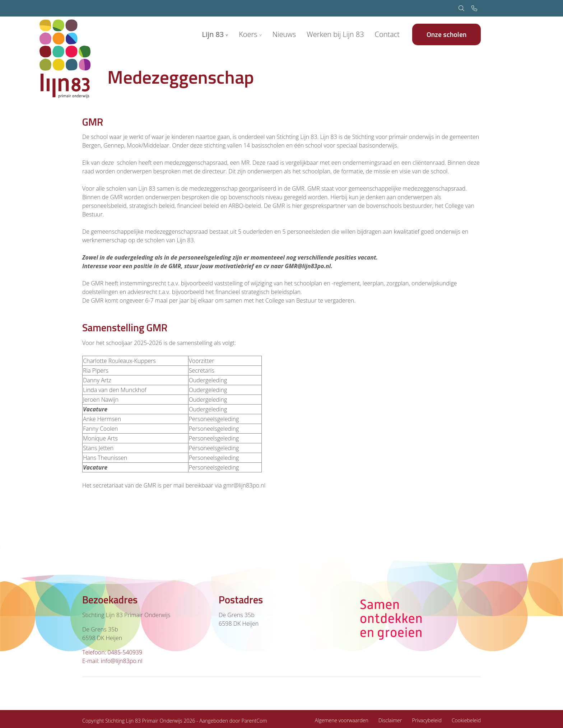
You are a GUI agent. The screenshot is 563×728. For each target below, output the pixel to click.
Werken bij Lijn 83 (335, 34)
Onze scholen (446, 34)
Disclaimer (390, 720)
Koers (248, 34)
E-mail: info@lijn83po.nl (112, 661)
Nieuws (284, 34)
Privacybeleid (427, 720)
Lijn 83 (213, 34)
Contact (387, 34)
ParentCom (254, 721)
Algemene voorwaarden (342, 720)
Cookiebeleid (466, 720)
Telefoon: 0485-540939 (112, 652)
